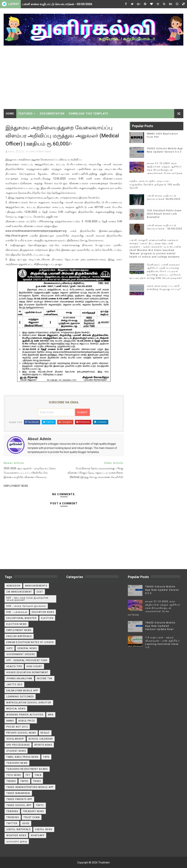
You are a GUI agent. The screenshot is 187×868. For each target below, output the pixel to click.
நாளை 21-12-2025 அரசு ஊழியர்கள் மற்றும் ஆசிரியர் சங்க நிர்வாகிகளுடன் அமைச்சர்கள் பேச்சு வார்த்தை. (154, 608)
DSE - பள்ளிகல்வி (17, 612)
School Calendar (41, 739)
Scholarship (15, 739)
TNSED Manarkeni (18, 793)
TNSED (37, 781)
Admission (13, 586)
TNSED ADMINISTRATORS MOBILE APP (30, 787)
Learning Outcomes (20, 697)
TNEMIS (11, 781)
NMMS (10, 721)
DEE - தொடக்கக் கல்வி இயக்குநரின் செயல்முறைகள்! (27, 599)
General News (27, 648)
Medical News (16, 709)
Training (12, 811)
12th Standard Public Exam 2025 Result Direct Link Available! (164, 214)
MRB (51, 715)
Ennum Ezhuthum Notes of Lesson (30, 642)
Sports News (43, 745)
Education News (43, 612)
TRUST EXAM (32, 817)
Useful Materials (18, 829)
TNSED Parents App (19, 799)
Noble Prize (27, 721)
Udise (26, 823)
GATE (10, 648)
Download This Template (88, 114)
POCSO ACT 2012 (17, 727)
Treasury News (33, 811)
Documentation (52, 114)
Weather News (16, 835)
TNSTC (40, 805)
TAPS (46, 757)
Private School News (21, 733)
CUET (40, 592)
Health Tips (14, 666)
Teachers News (17, 763)
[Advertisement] (94, 78)
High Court (34, 666)
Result (45, 733)
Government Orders (21, 654)
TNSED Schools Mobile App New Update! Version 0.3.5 (162, 590)
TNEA (38, 775)
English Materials (19, 636)
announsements (36, 586)
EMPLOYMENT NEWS (40, 152)
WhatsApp (38, 835)
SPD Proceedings (18, 745)
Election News (17, 624)
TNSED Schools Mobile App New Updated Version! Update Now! (160, 626)
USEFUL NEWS (44, 829)
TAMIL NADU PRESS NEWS (22, 757)
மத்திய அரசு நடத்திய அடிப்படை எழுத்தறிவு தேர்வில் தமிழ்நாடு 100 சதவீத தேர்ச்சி (155, 184)
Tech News (14, 775)
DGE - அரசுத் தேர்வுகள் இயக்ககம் (26, 606)
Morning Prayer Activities (25, 715)
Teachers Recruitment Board (27, 769)
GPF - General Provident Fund (27, 660)
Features (26, 114)
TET (28, 775)
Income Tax (45, 678)
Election (47, 618)
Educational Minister (21, 618)
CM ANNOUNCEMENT (19, 592)
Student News (16, 751)
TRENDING (13, 817)
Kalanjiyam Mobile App (22, 691)
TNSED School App (19, 805)
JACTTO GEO (14, 685)
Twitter (12, 823)
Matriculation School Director (29, 703)
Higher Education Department (27, 672)
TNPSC (24, 781)
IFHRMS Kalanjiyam (19, 678)
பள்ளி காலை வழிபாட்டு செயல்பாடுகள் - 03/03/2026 (57, 4)
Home (10, 114)
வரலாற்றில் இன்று (17, 841)
